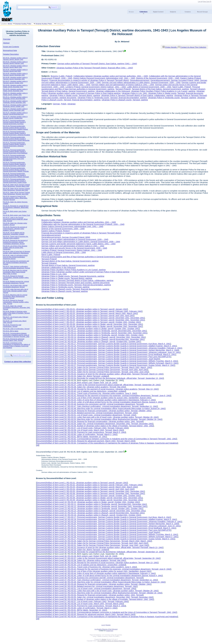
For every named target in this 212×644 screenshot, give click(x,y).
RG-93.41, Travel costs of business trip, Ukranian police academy (16, 237)
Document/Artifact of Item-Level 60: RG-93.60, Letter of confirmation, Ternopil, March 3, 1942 (77, 434)
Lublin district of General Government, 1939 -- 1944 (149, 87)
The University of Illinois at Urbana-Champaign (111, 641)
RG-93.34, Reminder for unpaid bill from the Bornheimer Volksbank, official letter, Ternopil (16, 207)
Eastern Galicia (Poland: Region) (56, 231)
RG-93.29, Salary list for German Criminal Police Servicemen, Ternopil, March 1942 (16, 185)
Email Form (110, 631)
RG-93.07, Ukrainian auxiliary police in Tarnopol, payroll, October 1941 (15, 82)
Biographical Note (10, 50)
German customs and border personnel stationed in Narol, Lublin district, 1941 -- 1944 (78, 244)
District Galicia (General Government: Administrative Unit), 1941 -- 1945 (104, 78)
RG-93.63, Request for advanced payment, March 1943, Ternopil (14, 340)
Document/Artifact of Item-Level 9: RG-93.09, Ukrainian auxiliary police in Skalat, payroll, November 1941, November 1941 (89, 326)
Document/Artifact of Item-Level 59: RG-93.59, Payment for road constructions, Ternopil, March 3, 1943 (81, 432)
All (38, 445)
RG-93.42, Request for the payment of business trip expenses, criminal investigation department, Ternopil (15, 242)
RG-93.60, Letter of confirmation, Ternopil (16, 329)
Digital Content (158, 12)
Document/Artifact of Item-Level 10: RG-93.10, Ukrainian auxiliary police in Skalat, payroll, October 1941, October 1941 (88, 329)
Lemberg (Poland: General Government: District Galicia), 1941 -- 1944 (96, 87)
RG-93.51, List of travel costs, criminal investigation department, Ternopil (15, 286)
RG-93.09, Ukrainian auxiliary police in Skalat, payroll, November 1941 (15, 90)
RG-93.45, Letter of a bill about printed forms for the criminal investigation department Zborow (15, 257)
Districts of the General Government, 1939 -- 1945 (158, 78)
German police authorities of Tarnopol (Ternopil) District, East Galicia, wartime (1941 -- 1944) (97, 64)
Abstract (6, 43)
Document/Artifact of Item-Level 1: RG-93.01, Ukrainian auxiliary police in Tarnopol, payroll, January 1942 (82, 309)
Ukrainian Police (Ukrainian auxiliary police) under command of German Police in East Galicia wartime (85, 272)
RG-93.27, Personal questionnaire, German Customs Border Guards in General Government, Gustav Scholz (15, 181)
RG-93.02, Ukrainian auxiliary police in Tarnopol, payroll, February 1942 (15, 63)
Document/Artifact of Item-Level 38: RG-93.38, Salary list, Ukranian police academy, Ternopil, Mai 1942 (81, 387)
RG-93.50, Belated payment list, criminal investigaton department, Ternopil (16, 282)
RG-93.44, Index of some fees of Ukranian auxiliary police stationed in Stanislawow (17, 252)
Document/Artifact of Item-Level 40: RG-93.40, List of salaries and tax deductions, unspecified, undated (81, 391)
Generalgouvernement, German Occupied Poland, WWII (175, 80)
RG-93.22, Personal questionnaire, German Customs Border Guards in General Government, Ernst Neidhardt (15, 151)
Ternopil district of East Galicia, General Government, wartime (68, 91)
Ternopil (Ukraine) (198, 89)
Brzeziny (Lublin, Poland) (62, 76)
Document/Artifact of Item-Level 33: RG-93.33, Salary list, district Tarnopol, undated (72, 376)
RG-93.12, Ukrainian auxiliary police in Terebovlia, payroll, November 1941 (15, 102)
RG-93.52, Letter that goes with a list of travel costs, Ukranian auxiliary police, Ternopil (16, 291)
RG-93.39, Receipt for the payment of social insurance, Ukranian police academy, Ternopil (15, 229)
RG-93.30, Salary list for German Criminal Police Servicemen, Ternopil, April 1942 (16, 189)
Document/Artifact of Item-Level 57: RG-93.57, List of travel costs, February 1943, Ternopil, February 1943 (82, 428)
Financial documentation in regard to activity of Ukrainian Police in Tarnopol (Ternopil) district (89, 80)
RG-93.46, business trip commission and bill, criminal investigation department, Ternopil (16, 263)
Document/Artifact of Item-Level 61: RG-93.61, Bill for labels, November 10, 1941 (71, 437)
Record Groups (202, 12)
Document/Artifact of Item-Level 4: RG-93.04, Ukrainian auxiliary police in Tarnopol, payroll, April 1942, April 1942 (85, 316)
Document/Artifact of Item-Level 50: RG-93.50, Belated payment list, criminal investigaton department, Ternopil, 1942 (87, 413)
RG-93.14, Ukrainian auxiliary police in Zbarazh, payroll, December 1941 (15, 110)
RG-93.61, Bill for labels (11, 331)
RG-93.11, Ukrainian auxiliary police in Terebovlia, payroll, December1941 (15, 98)
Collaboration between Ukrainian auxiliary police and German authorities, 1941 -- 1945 (111, 76)
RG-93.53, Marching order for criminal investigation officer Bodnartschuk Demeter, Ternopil (15, 296)
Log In (200, 1)
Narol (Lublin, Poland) (182, 87)
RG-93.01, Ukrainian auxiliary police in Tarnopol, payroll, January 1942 (15, 59)
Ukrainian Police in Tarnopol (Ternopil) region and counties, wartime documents (75, 283)
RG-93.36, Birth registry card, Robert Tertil (17, 215)
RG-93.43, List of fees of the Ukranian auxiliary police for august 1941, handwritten (15, 248)
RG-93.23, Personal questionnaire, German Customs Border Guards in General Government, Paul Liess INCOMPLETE (14, 158)
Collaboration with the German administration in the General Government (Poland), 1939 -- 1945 (83, 224)
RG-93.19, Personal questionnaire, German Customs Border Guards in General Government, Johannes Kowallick (17, 133)
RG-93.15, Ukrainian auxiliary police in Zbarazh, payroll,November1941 (15, 113)
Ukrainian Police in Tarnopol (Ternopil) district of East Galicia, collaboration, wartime (137, 95)
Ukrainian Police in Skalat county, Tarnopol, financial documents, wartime (73, 276)
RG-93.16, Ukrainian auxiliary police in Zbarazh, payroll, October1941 (15, 117)
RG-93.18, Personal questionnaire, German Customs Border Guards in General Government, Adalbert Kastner (16, 128)
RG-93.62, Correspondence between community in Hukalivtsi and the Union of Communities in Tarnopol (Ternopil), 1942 (16, 335)
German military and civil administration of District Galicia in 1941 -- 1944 (123, 85)
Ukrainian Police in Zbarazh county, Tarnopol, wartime (125, 100)
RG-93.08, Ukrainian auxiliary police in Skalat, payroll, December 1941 (15, 86)
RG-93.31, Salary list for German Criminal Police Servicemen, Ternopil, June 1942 (16, 193)
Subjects (173, 12)
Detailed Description (11, 54)
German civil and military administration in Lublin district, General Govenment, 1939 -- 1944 (141, 83)
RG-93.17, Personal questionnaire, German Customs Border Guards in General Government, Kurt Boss (14, 122)
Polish (64, 104)
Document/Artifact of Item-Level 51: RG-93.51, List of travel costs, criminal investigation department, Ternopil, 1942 (86, 415)
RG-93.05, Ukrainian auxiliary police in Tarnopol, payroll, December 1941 (15, 74)
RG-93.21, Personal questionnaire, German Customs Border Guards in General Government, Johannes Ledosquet (14, 145)
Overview (7, 39)
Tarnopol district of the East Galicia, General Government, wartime (160, 89)
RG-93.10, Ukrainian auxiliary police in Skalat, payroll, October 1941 (15, 94)
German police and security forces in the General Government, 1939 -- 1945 (74, 248)
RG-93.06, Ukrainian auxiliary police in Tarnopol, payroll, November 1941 (15, 78)
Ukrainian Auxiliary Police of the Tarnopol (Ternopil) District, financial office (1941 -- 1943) (95, 68)
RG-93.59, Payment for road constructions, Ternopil (12, 326)
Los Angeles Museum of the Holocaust (106, 629)
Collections (143, 12)
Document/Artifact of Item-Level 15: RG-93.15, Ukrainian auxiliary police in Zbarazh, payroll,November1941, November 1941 (90, 339)
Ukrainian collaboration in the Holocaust (113, 91)
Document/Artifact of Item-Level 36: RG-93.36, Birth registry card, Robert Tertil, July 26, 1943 (77, 383)
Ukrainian (71, 104)
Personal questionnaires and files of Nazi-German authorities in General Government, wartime (82, 257)
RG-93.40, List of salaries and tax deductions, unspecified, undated (14, 233)
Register (108, 625)
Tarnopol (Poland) (123, 89)
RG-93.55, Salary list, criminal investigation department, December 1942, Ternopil (17, 307)
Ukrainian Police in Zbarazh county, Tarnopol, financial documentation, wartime (75, 289)
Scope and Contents (11, 47)
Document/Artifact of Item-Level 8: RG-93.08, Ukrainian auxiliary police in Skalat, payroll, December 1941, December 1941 (89, 324)
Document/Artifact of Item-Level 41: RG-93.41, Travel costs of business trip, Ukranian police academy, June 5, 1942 (86, 393)
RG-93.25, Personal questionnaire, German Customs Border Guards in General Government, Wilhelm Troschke (16, 170)
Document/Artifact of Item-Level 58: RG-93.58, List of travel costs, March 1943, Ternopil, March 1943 (80, 430)
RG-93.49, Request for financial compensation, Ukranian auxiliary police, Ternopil (16, 278)
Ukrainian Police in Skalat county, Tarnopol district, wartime (75, 95)
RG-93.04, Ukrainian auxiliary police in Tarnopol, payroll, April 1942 (15, 70)
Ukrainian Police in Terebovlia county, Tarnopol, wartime (172, 98)
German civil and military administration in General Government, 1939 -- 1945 (75, 239)
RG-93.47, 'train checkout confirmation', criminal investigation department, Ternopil (17, 267)
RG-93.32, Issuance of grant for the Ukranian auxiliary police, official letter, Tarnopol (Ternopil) (15, 198)
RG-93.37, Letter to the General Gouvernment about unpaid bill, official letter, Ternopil (15, 219)
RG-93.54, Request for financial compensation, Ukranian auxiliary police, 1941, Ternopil (16, 302)
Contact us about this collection (18, 362)
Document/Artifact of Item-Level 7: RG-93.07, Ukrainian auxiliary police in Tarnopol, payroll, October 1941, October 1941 (88, 322)
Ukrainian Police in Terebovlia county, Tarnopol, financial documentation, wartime (112, 98)
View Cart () (207, 1)
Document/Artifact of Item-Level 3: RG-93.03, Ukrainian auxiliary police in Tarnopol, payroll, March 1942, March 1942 (87, 313)
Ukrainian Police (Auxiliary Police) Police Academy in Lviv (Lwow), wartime (163, 91)
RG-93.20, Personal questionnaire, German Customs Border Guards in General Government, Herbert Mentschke (16, 139)
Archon (10, 24)
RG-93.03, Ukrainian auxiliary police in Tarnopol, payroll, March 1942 (15, 66)
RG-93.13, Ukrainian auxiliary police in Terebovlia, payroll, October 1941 (15, 106)
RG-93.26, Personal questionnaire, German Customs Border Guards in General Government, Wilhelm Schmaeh (16, 175)
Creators (188, 12)
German (56, 104)
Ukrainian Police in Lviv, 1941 (134, 93)
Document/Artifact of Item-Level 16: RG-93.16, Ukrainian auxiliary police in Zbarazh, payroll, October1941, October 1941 (88, 342)
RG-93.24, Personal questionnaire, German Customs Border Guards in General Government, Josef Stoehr (14, 164)
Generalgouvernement (140, 80)
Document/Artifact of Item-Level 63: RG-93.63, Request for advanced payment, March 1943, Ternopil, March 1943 (86, 441)
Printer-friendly (171, 47)
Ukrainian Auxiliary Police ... (24, 24)
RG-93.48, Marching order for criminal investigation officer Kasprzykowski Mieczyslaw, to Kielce (15, 272)
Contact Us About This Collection (193, 47)
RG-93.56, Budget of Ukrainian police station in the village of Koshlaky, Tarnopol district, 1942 (16, 313)
